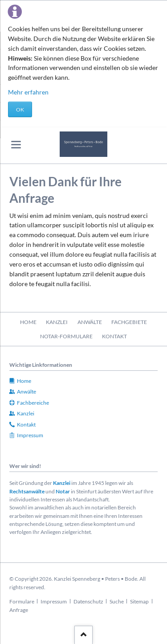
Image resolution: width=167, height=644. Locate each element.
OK (20, 109)
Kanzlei (62, 483)
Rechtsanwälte (27, 491)
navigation (16, 145)
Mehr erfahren (28, 92)
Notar (63, 491)
